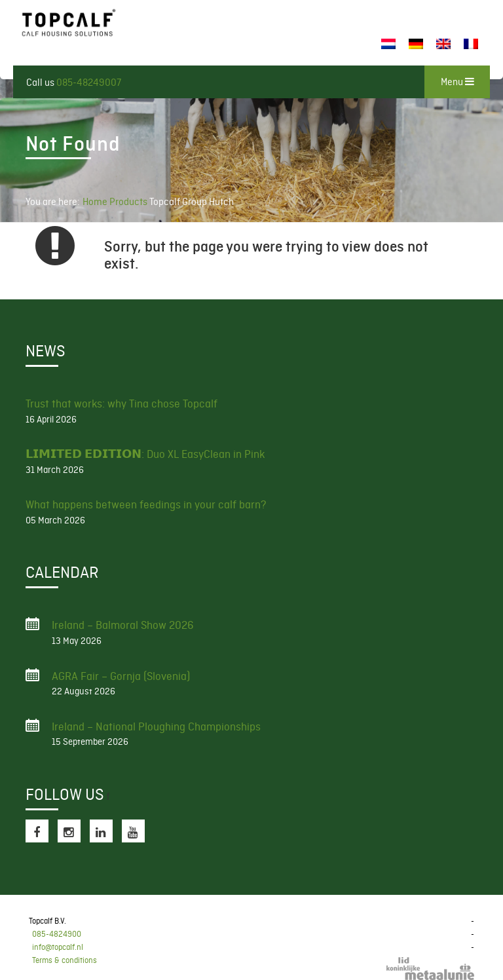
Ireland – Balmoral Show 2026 (123, 625)
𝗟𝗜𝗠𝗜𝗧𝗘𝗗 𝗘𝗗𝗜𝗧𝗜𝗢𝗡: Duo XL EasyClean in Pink (145, 454)
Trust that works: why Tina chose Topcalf (121, 404)
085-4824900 (57, 934)
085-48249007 (89, 83)
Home (95, 202)
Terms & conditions (65, 960)
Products (129, 202)
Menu (457, 82)
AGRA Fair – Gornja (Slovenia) (121, 676)
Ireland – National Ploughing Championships (156, 726)
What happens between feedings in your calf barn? (146, 504)
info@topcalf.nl (58, 947)
